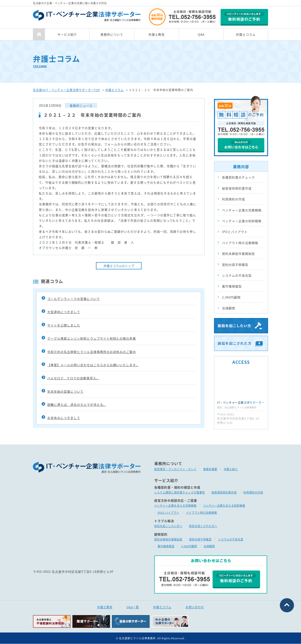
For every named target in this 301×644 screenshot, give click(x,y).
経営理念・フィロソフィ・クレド (175, 469)
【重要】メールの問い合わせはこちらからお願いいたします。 (93, 367)
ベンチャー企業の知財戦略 (242, 221)
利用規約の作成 (234, 199)
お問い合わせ (195, 607)
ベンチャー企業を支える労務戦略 (175, 506)
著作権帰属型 (232, 286)
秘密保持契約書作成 (237, 188)
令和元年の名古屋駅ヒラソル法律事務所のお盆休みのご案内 (92, 353)
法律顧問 (229, 308)
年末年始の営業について (65, 393)
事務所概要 (210, 469)
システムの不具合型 (237, 275)
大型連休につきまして (64, 313)
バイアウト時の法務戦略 (240, 243)
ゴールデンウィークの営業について (74, 300)
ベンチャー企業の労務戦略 (242, 210)
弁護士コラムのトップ (119, 267)
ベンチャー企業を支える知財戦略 (224, 506)
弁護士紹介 (231, 469)
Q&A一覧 (133, 607)
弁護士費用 (157, 34)
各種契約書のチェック (238, 177)
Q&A (201, 34)
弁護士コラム (246, 34)
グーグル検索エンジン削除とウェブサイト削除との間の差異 (92, 340)
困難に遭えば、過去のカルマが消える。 (77, 406)
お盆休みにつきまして (64, 419)
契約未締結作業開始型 (238, 254)
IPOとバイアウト (235, 232)
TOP (39, 34)
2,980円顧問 (231, 297)
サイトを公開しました (64, 327)
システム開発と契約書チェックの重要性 (180, 492)
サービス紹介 (67, 34)
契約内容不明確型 (235, 265)
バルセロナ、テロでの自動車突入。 (73, 380)
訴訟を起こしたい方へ (168, 526)
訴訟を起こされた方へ (203, 526)
